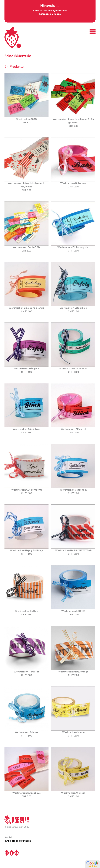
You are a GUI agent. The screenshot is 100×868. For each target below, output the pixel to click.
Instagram (7, 853)
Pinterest (17, 853)
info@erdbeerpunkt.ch (18, 841)
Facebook (12, 853)
